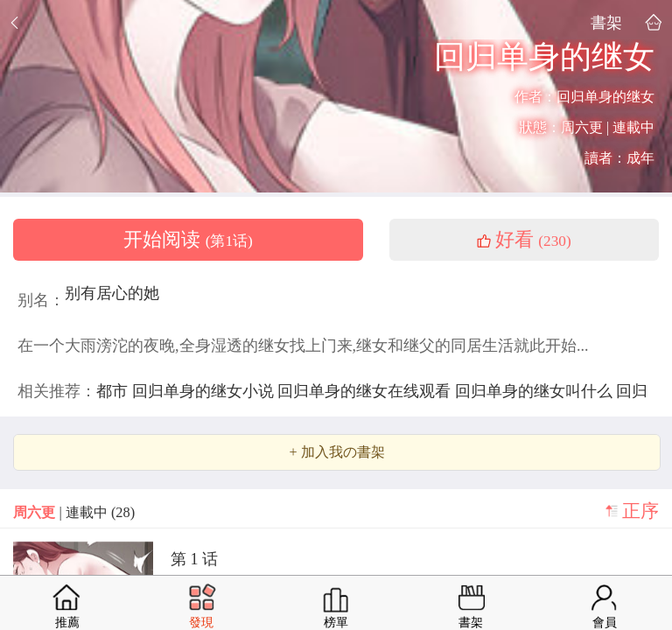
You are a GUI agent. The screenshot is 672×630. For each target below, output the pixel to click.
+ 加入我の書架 (336, 452)
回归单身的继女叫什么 (536, 391)
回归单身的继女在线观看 (366, 391)
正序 (640, 511)
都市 (114, 391)
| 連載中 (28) (74, 512)
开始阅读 (188, 240)
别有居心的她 (112, 293)
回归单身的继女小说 (205, 391)
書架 (606, 22)
